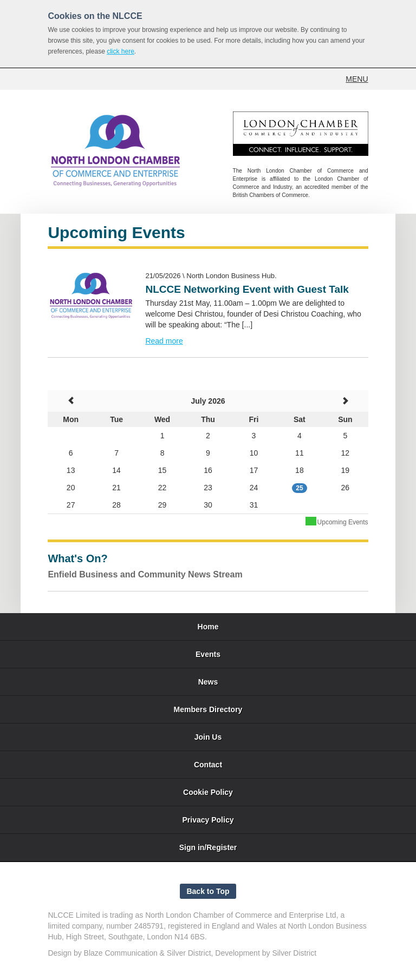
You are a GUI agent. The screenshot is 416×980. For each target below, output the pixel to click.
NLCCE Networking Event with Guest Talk (247, 289)
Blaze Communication (121, 953)
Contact (208, 765)
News (208, 682)
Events (208, 654)
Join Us (208, 737)
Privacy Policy (208, 820)
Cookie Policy (208, 792)
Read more (164, 341)
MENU (357, 79)
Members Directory (208, 709)
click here (121, 51)
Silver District (189, 953)
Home (208, 627)
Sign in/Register (208, 847)
